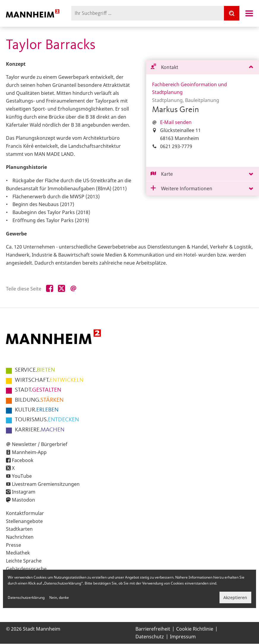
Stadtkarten (19, 529)
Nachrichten (20, 537)
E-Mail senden (176, 122)
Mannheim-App (29, 452)
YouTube (22, 476)
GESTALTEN (38, 390)
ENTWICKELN (49, 380)
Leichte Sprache (24, 561)
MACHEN (40, 430)
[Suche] (232, 13)
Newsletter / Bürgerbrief (40, 444)
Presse (14, 545)
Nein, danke (59, 597)
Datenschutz (150, 637)
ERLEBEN (37, 410)
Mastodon (23, 500)
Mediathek (18, 553)
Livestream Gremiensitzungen (46, 484)
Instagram (24, 492)
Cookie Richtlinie (195, 629)
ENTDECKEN (47, 420)
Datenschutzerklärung (26, 597)
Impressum (183, 637)
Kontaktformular (25, 513)
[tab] (203, 67)
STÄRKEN (39, 400)
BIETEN (35, 370)
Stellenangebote (24, 521)
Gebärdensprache (26, 569)
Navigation (249, 13)
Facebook (23, 460)
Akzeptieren (235, 597)
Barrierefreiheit (153, 629)
